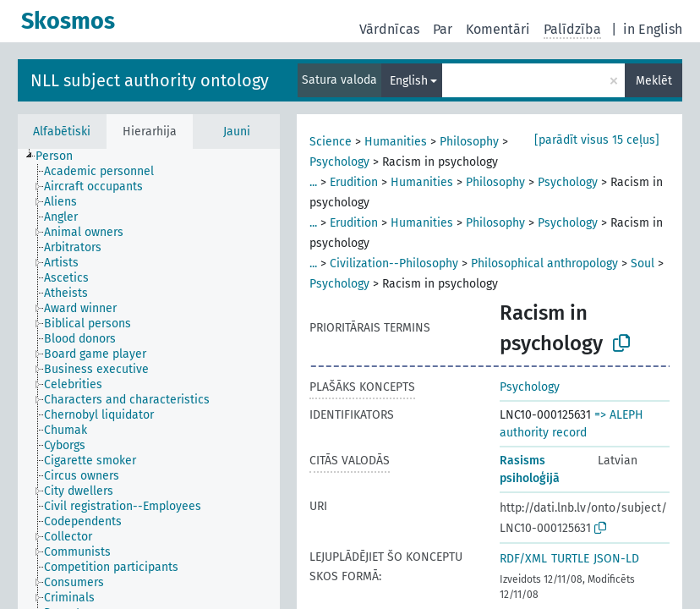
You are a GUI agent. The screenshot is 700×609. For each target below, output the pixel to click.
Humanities (396, 142)
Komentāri (498, 29)
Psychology (339, 162)
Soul (643, 263)
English (409, 81)
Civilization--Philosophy (394, 263)
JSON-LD (616, 559)
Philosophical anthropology (544, 263)
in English (653, 29)
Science (331, 142)
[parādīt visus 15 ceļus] (597, 140)
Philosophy (469, 142)
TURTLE (570, 559)
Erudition (354, 182)
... (313, 182)
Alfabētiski (62, 132)
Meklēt (654, 81)
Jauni (237, 132)
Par (443, 29)
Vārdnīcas (389, 29)
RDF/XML (523, 559)
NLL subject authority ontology (150, 80)
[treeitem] (61, 156)
